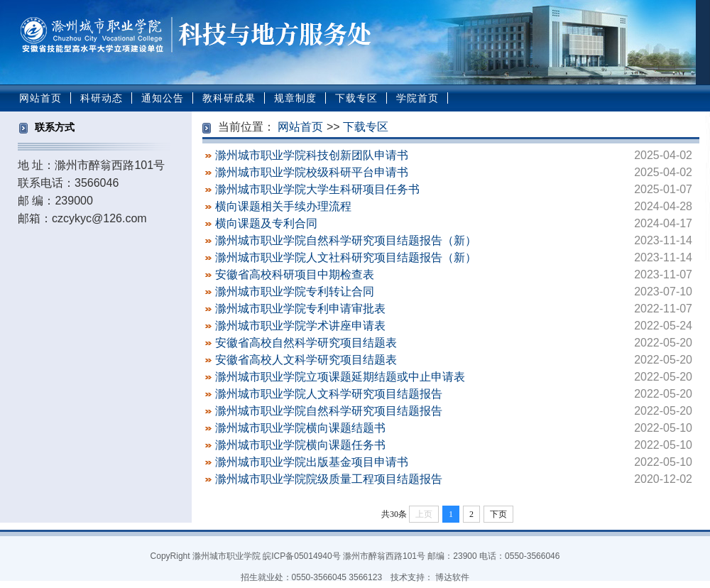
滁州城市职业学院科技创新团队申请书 (312, 155)
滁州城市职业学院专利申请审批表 (300, 309)
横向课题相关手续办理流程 (283, 206)
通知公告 (163, 98)
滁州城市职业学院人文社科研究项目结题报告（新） (346, 257)
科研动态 (102, 98)
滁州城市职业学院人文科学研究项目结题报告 (329, 394)
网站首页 (40, 98)
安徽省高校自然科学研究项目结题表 (306, 343)
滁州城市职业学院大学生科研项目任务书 (317, 189)
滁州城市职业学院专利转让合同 (295, 292)
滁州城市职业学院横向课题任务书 (300, 445)
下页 (498, 514)
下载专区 (356, 98)
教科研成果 (229, 98)
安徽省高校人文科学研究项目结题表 (306, 360)
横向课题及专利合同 (266, 223)
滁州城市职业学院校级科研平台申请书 (312, 172)
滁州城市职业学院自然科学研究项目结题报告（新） (346, 240)
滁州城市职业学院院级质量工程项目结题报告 (329, 479)
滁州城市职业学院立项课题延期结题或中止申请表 (340, 377)
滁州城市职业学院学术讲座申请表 (300, 326)
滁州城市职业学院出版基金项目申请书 (312, 462)
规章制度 (295, 98)
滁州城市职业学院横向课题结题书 (300, 428)
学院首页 (417, 98)
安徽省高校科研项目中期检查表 (295, 274)
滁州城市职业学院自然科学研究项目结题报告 (329, 411)
